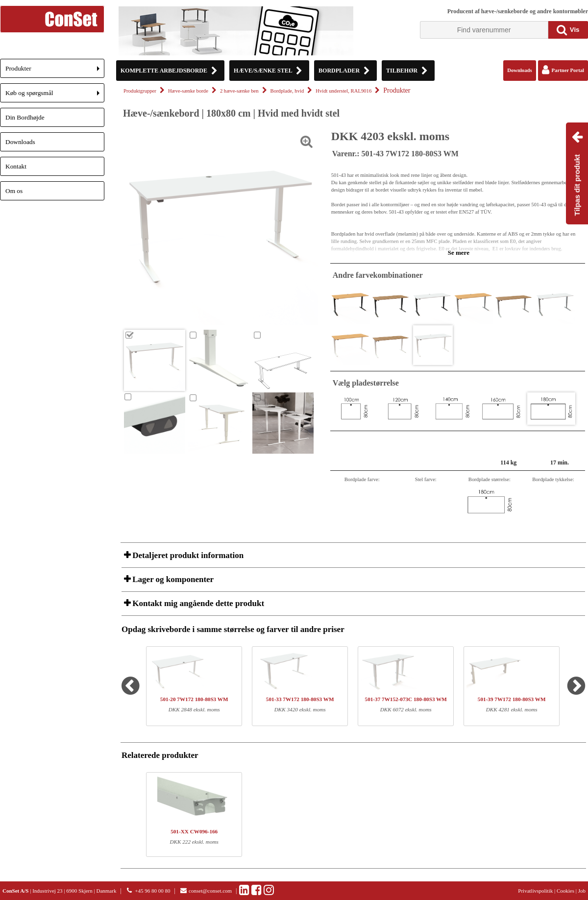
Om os (14, 191)
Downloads (20, 142)
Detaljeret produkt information (187, 555)
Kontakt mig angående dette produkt (197, 603)
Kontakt (16, 166)
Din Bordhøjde (25, 117)
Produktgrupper (140, 91)
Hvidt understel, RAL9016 (343, 91)
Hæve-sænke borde (188, 91)
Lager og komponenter (172, 579)
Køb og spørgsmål (55, 96)
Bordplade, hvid (287, 91)
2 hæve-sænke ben (239, 91)
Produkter (55, 71)
